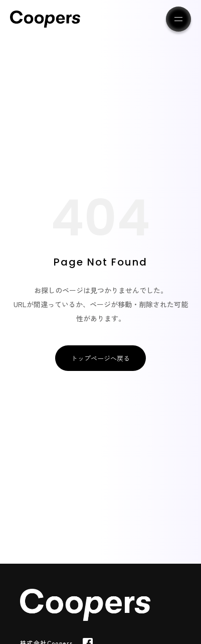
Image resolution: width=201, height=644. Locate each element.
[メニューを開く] (178, 19)
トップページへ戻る (100, 358)
